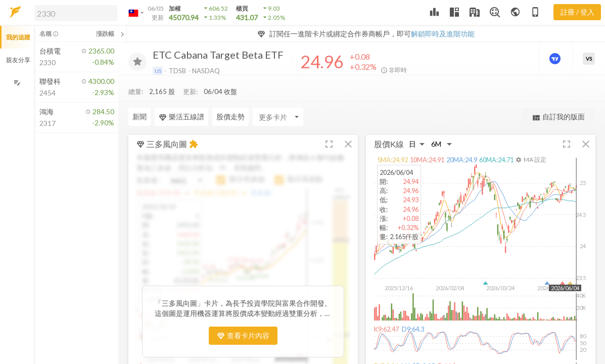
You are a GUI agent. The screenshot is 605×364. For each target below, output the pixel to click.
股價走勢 (230, 96)
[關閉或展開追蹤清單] (122, 34)
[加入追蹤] (137, 62)
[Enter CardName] (278, 97)
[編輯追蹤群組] (17, 83)
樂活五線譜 (181, 97)
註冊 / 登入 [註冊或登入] (577, 12)
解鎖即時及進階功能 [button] (443, 34)
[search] (76, 13)
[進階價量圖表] (556, 59)
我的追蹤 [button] (18, 37)
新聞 (139, 96)
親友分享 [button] (18, 60)
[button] (74, 13)
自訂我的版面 (558, 97)
